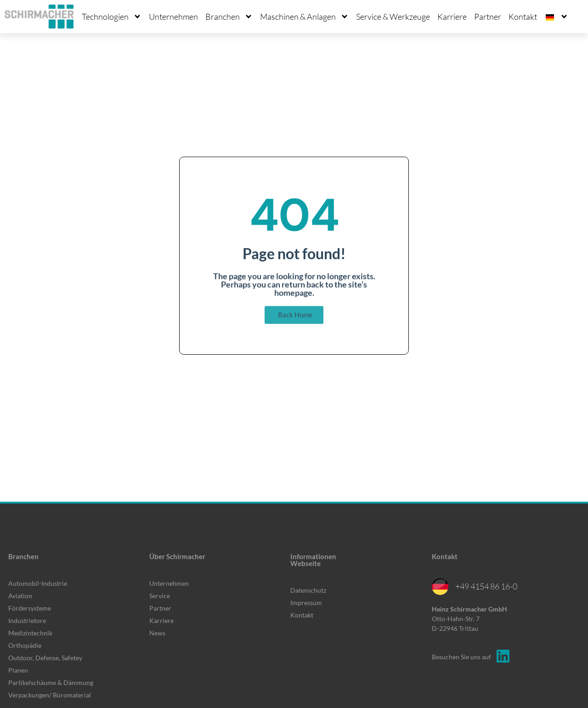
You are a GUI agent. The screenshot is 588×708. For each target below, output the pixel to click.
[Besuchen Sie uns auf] (503, 656)
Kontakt (523, 17)
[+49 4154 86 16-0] (440, 587)
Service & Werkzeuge (393, 17)
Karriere (452, 17)
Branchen (229, 17)
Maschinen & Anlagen (304, 17)
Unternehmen (173, 17)
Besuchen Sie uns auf (461, 657)
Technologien (112, 17)
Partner (488, 17)
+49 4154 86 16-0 (486, 586)
